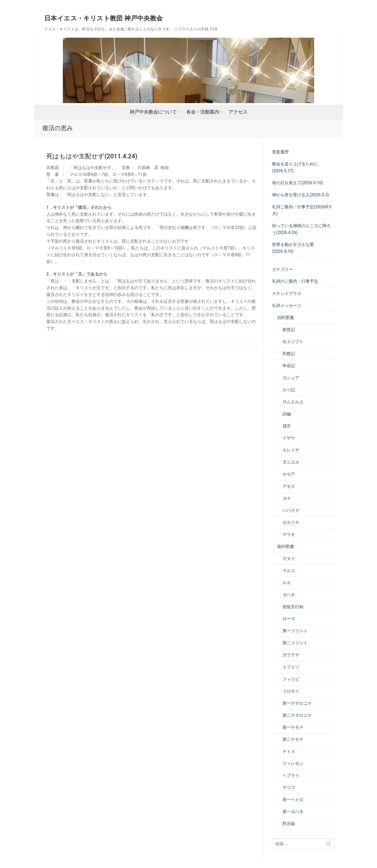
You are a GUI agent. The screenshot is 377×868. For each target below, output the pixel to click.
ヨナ (287, 498)
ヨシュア (291, 378)
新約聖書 (286, 547)
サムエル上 (293, 402)
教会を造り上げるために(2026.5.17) (295, 167)
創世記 (289, 330)
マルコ (289, 571)
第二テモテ (293, 739)
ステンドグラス (287, 293)
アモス (289, 486)
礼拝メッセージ (287, 306)
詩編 (287, 414)
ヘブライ (291, 775)
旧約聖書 (286, 318)
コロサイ (291, 691)
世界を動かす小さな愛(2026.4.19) (293, 248)
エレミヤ (291, 450)
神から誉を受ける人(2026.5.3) (300, 195)
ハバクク (291, 510)
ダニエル (291, 462)
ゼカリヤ (291, 522)
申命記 (289, 366)
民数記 (289, 354)
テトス (289, 751)
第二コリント (295, 643)
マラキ (289, 534)
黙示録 (289, 824)
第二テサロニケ (297, 715)
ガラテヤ (291, 655)
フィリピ (291, 679)
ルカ (287, 583)
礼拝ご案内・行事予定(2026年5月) (302, 210)
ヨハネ (289, 595)
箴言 (287, 426)
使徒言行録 (293, 607)
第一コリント (295, 631)
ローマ (289, 619)
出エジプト (293, 342)
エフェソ (291, 667)
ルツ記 (289, 390)
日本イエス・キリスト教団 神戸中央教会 (104, 18)
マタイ (289, 559)
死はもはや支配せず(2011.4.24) (92, 156)
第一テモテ (293, 727)
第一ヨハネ (293, 812)
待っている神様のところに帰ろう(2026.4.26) (301, 229)
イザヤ (289, 438)
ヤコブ (289, 788)
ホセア (289, 474)
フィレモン (293, 763)
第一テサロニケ (297, 703)
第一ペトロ (293, 800)
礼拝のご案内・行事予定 (295, 281)
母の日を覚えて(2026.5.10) (297, 183)
